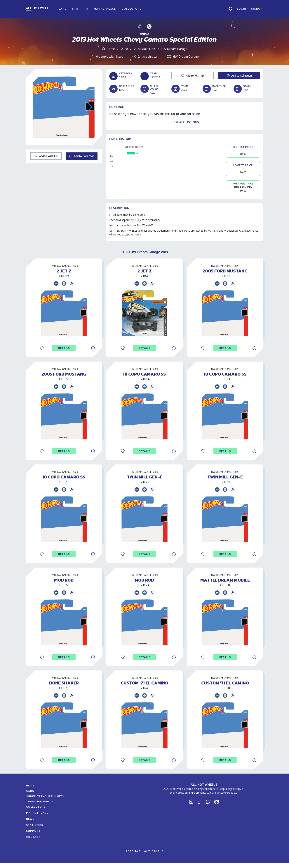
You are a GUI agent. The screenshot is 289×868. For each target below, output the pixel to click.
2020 (124, 49)
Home (111, 49)
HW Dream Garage (174, 49)
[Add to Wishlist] (46, 156)
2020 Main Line (144, 49)
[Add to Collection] (82, 156)
